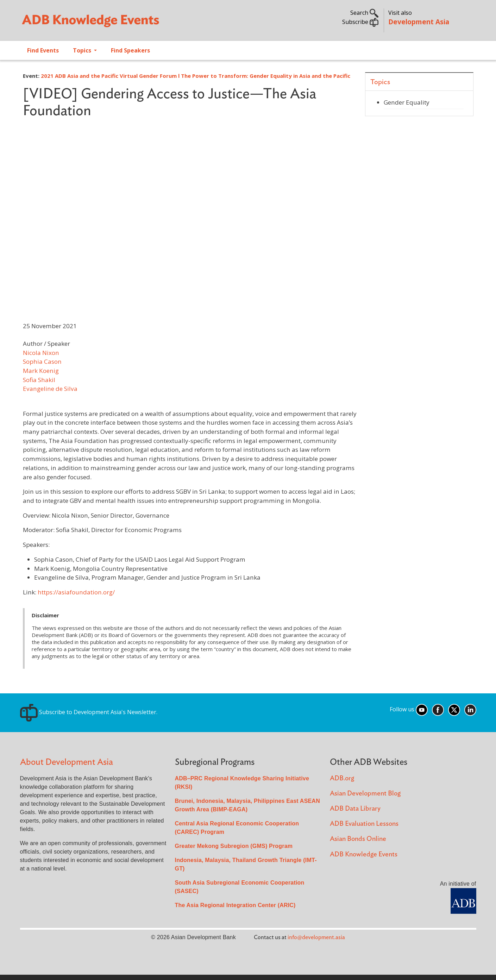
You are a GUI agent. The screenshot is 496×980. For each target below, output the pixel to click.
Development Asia (419, 22)
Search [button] (364, 13)
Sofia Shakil (39, 380)
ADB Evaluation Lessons (364, 824)
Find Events (43, 50)
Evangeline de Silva (50, 389)
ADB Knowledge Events (364, 854)
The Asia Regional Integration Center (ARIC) (235, 905)
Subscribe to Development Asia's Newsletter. (89, 712)
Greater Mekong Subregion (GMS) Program (234, 846)
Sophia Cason (42, 361)
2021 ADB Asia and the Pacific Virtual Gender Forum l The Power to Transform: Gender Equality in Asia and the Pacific (196, 76)
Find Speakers (130, 50)
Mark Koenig (41, 371)
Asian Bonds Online (358, 839)
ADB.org (342, 778)
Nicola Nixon (41, 353)
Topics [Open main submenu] (83, 50)
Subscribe (360, 22)
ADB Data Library (355, 809)
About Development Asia (67, 762)
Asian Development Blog (365, 794)
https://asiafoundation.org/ (76, 592)
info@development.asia (316, 937)
